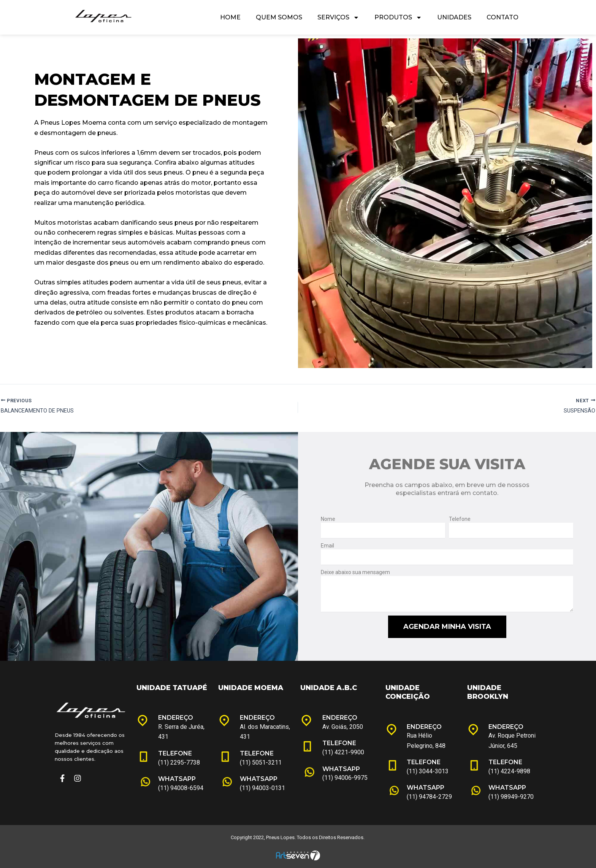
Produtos (398, 17)
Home (230, 17)
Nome (328, 519)
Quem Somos (279, 17)
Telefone (460, 519)
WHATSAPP (177, 779)
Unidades (454, 17)
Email (327, 546)
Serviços (338, 17)
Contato (502, 17)
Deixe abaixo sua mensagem (355, 572)
